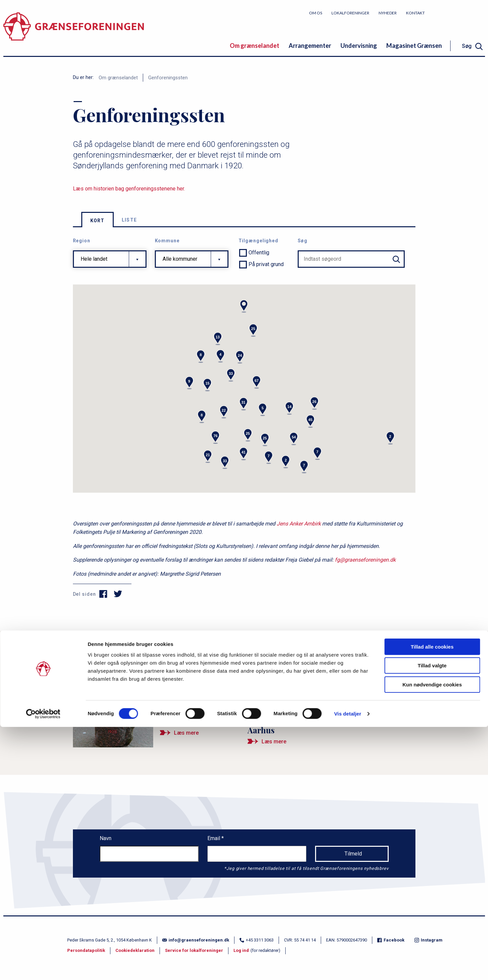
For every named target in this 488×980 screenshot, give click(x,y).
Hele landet (94, 259)
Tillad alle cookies (432, 900)
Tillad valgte (432, 919)
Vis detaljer (348, 967)
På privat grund (266, 264)
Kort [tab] (97, 221)
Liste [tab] (129, 220)
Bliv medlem (460, 13)
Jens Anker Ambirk (299, 524)
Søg (303, 241)
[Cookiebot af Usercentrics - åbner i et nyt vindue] (43, 967)
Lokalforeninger (350, 13)
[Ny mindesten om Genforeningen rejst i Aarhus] (331, 734)
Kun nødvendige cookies (432, 938)
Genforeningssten (168, 78)
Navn (106, 838)
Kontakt (415, 13)
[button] (244, 306)
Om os (316, 13)
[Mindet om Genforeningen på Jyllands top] (157, 705)
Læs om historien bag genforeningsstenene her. (129, 189)
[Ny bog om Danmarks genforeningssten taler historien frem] (331, 685)
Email (214, 838)
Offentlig (259, 253)
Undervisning (359, 46)
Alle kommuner (180, 259)
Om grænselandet (255, 46)
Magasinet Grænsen (414, 46)
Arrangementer (310, 46)
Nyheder (388, 13)
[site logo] (74, 32)
